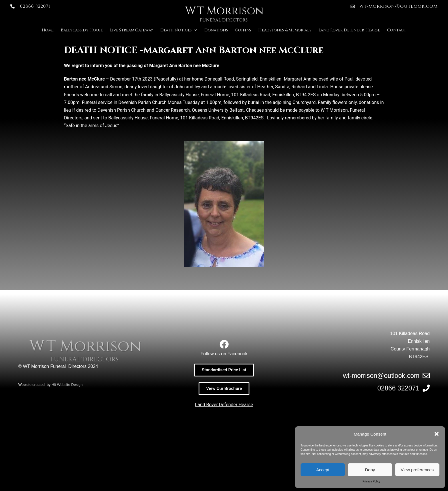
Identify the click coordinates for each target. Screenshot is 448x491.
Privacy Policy (371, 481)
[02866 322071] (426, 388)
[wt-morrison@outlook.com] (426, 375)
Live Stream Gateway (132, 30)
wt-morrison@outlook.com (381, 376)
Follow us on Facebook (224, 354)
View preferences (417, 470)
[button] (437, 434)
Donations (216, 30)
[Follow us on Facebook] (224, 344)
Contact (397, 30)
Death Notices (179, 30)
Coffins (243, 30)
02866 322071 (398, 388)
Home (48, 30)
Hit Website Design (67, 472)
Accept (323, 470)
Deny (370, 470)
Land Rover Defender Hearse (349, 30)
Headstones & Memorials (285, 30)
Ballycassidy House (82, 30)
